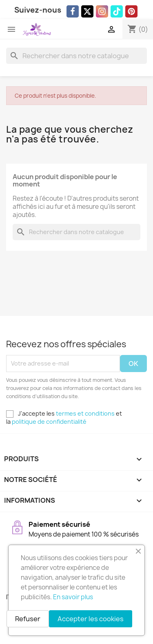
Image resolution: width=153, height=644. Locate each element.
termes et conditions (85, 413)
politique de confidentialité (49, 422)
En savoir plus (73, 597)
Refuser (28, 619)
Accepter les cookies (91, 619)
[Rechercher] (76, 56)
